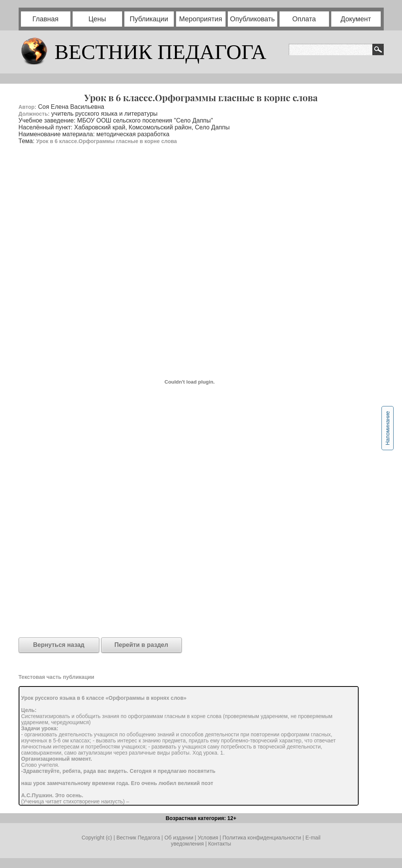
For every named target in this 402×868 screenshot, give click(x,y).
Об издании (179, 838)
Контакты (219, 844)
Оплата (304, 19)
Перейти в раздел (141, 645)
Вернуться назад (59, 645)
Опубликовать (253, 19)
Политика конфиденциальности (262, 838)
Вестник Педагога (139, 838)
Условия (209, 838)
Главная (45, 19)
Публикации (149, 19)
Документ (356, 19)
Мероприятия (201, 19)
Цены (97, 19)
